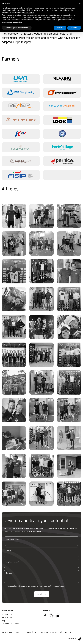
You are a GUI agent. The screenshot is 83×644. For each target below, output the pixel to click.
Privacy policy (55, 632)
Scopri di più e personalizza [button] (17, 28)
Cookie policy (67, 632)
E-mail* (41, 552)
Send (40, 594)
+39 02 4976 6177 (12, 623)
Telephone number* (41, 563)
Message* (41, 576)
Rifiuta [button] (60, 28)
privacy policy (23, 586)
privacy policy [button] (71, 8)
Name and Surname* (41, 541)
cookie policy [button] (29, 13)
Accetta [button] (74, 28)
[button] (80, 4)
